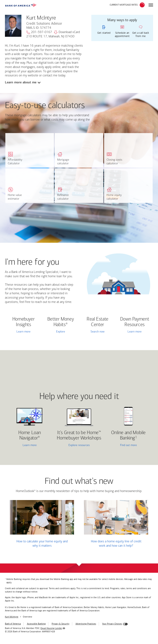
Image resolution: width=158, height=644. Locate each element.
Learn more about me (21, 82)
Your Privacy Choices (112, 624)
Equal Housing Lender (51, 628)
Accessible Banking (36, 624)
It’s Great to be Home (79, 436)
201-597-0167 (39, 32)
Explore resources (79, 445)
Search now (98, 332)
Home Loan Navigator (30, 436)
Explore (61, 332)
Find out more (122, 446)
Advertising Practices (86, 624)
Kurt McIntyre (12, 617)
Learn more (23, 332)
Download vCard (67, 32)
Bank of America (13, 624)
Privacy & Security (60, 624)
